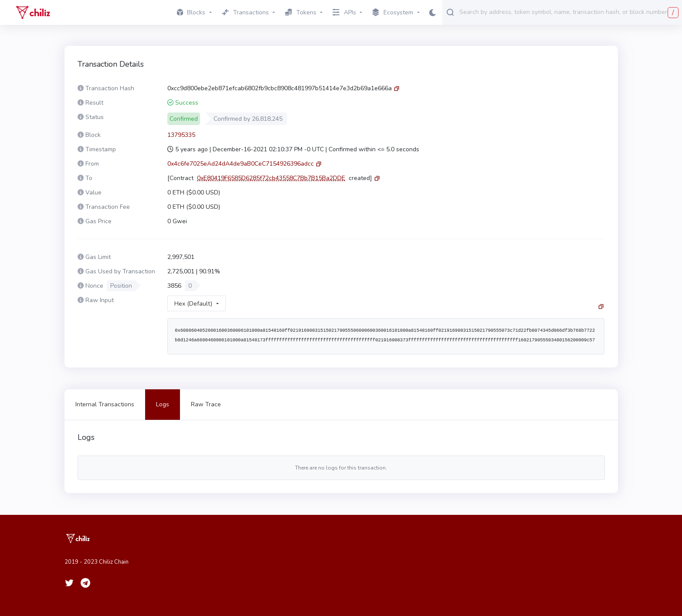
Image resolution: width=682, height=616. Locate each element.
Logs (163, 404)
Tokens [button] (301, 12)
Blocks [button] (191, 12)
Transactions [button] (245, 12)
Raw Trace (206, 404)
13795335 (181, 135)
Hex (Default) (193, 304)
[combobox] (569, 12)
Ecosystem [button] (393, 13)
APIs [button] (344, 12)
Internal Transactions (105, 404)
